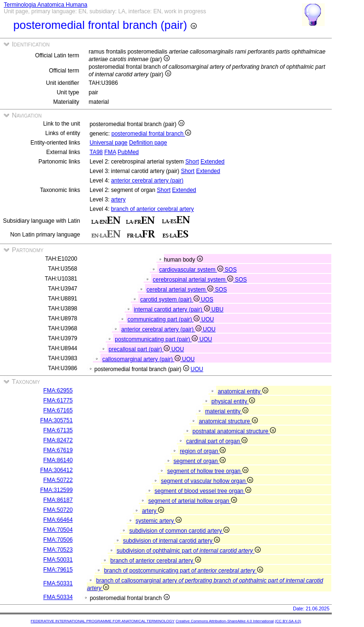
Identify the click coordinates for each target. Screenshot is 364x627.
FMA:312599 (57, 490)
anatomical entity (243, 391)
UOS (207, 300)
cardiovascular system (192, 270)
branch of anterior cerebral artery (152, 209)
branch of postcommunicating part (183, 571)
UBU (217, 309)
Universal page (109, 143)
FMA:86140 (58, 460)
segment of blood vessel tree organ (203, 491)
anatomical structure (228, 421)
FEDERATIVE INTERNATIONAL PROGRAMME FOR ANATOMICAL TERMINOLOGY (103, 621)
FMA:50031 (58, 560)
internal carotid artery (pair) (173, 309)
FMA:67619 (58, 450)
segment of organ (200, 461)
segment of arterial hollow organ (193, 501)
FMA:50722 (58, 480)
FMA (110, 152)
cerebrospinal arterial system (194, 280)
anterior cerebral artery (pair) (147, 181)
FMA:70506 (58, 540)
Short (192, 162)
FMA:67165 (58, 410)
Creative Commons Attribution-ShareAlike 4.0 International (224, 621)
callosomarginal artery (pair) (142, 359)
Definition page (148, 143)
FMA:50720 (58, 510)
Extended (213, 162)
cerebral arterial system (181, 290)
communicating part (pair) (164, 319)
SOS (231, 270)
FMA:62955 (58, 391)
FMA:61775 (58, 400)
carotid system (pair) (171, 300)
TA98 (96, 152)
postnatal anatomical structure (234, 431)
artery (118, 200)
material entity (227, 411)
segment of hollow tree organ (208, 471)
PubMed (128, 152)
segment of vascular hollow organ (207, 481)
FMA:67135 (58, 430)
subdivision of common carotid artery (180, 531)
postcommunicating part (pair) (157, 339)
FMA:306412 (57, 470)
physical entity (233, 401)
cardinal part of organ (217, 441)
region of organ (203, 451)
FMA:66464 (58, 520)
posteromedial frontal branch (151, 134)
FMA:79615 (58, 570)
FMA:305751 (57, 420)
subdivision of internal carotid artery (171, 541)
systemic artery (159, 521)
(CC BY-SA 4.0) (288, 621)
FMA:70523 (58, 550)
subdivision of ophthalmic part (189, 551)
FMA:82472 (58, 440)
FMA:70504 (58, 530)
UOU (208, 319)
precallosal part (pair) (140, 349)
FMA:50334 (58, 597)
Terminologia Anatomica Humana (45, 5)
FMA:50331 (58, 583)
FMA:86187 (58, 500)
